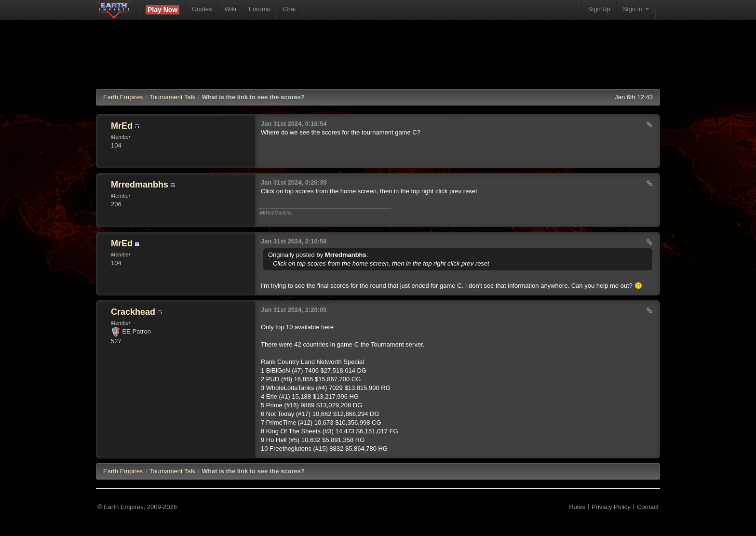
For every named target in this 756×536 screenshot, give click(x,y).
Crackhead (133, 312)
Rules (577, 507)
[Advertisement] (378, 60)
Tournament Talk (172, 97)
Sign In (636, 9)
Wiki (230, 9)
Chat (289, 9)
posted (305, 255)
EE (123, 471)
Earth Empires (123, 97)
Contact (648, 507)
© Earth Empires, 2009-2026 (137, 507)
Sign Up (599, 9)
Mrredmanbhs (140, 185)
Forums (259, 9)
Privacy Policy (611, 507)
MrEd (122, 126)
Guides (202, 9)
